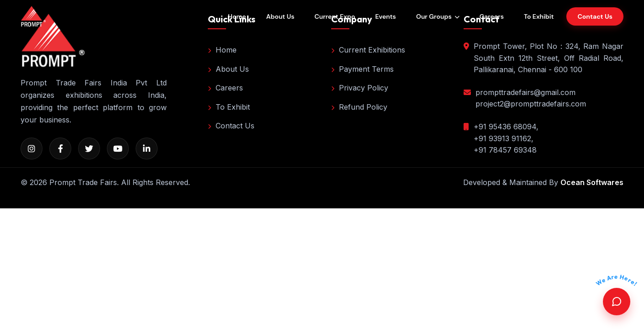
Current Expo (335, 16)
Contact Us (231, 126)
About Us (280, 16)
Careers (492, 16)
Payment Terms (362, 69)
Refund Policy (359, 107)
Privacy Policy (360, 88)
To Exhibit (539, 16)
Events (385, 16)
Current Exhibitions (368, 50)
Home (237, 16)
